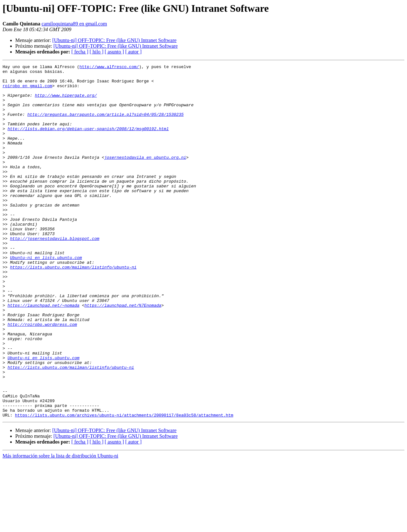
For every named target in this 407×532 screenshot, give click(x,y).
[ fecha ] (80, 52)
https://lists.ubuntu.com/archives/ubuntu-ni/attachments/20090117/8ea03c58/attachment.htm (124, 486)
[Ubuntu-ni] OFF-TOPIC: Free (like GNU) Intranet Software (114, 40)
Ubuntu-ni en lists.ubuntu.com (46, 297)
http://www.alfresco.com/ (109, 67)
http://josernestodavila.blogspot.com (55, 274)
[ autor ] (134, 52)
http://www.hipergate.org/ (66, 102)
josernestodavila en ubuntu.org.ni (145, 176)
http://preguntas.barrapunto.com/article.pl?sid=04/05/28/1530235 (105, 125)
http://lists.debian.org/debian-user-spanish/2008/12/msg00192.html (88, 142)
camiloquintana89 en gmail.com (74, 24)
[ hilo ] (97, 52)
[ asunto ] (114, 52)
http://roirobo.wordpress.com (42, 377)
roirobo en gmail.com (27, 90)
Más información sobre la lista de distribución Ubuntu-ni (60, 526)
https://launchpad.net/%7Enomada (123, 354)
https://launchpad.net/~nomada (44, 354)
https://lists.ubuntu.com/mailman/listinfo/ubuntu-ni (73, 308)
